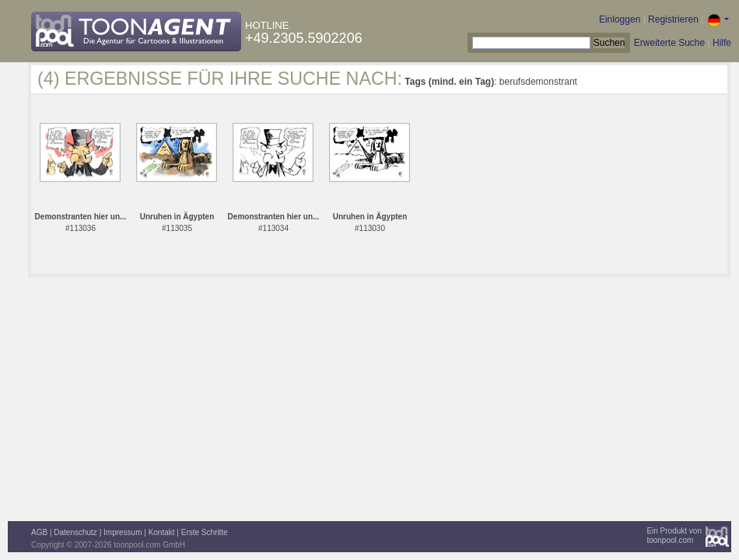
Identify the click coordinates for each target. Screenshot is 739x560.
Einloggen (620, 19)
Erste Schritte (205, 532)
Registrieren (673, 19)
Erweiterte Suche (669, 43)
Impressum (123, 532)
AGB (39, 532)
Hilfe (722, 43)
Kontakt (162, 532)
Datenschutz (75, 532)
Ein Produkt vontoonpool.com (674, 535)
